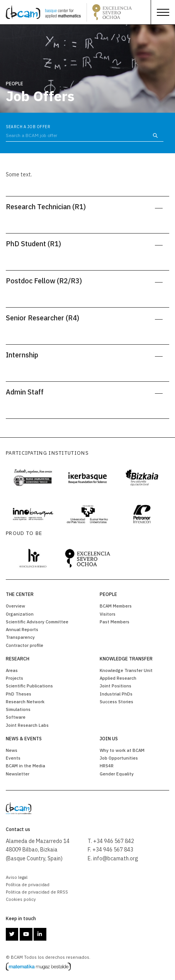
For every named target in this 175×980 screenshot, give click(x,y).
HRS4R (107, 766)
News (12, 750)
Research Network (25, 702)
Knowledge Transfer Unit (126, 670)
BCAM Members (116, 606)
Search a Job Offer (28, 127)
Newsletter (18, 774)
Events (13, 758)
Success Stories (116, 702)
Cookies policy (21, 899)
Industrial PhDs (116, 694)
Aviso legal (17, 877)
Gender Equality (117, 774)
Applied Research (118, 678)
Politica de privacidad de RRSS (37, 892)
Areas (12, 670)
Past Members (115, 622)
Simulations (18, 709)
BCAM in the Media (25, 766)
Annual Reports (22, 629)
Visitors (108, 614)
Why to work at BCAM (122, 750)
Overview (15, 606)
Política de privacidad (28, 884)
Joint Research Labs (27, 725)
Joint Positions (116, 686)
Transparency (20, 637)
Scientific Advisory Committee (37, 622)
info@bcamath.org (116, 858)
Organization (20, 614)
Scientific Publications (29, 686)
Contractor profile (25, 645)
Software (16, 717)
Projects (14, 678)
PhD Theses (19, 694)
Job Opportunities (119, 758)
